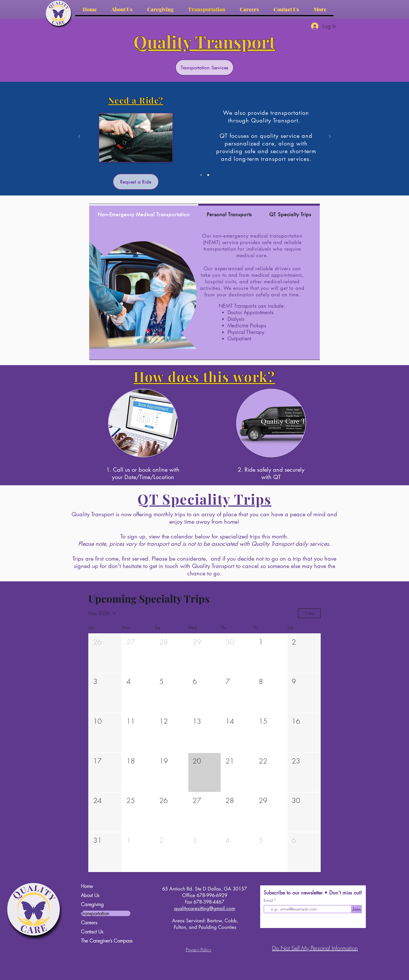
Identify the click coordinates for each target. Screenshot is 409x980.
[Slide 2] (208, 175)
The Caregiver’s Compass (106, 941)
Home (87, 886)
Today (309, 613)
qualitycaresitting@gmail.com (205, 908)
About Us (90, 895)
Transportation (95, 913)
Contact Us (92, 932)
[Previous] (79, 137)
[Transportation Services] (204, 67)
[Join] (356, 909)
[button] (105, 654)
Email (269, 900)
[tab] (144, 214)
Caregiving (92, 904)
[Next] (330, 137)
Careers (89, 922)
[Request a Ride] (136, 182)
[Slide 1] (201, 175)
